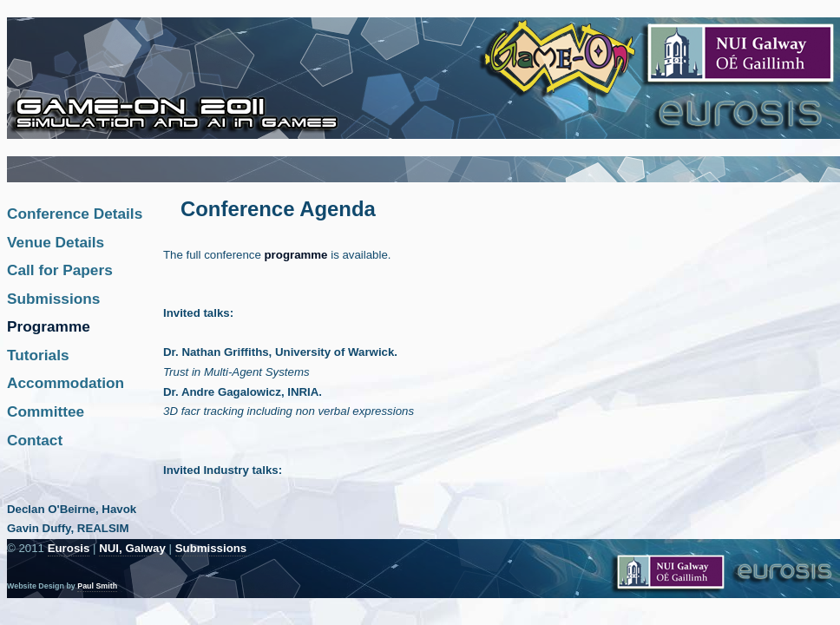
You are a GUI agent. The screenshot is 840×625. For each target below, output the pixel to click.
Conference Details (75, 214)
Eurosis (69, 548)
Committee (46, 411)
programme (298, 255)
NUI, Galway (132, 548)
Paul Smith (97, 586)
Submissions (53, 299)
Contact (35, 440)
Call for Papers (60, 270)
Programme (49, 326)
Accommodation (66, 383)
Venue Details (56, 242)
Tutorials (38, 355)
